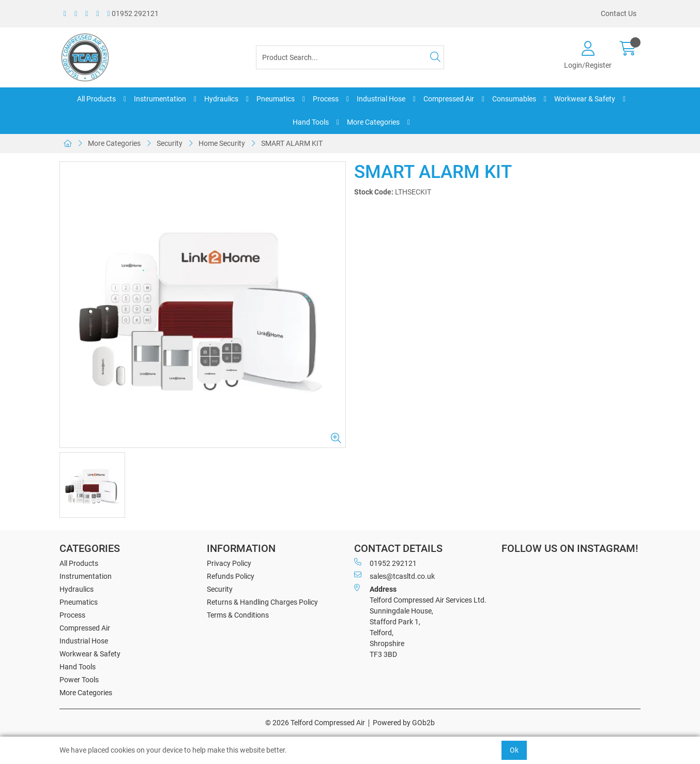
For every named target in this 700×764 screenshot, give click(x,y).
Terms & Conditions (238, 615)
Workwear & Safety (585, 99)
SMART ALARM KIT (292, 143)
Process (326, 99)
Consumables (514, 99)
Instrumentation (160, 99)
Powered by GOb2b (404, 723)
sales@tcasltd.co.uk (394, 576)
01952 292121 (133, 13)
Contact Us (619, 13)
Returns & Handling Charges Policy (262, 602)
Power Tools (79, 680)
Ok (514, 750)
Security (170, 143)
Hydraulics (221, 99)
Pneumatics (276, 99)
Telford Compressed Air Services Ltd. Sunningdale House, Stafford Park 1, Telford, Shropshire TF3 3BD (420, 621)
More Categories (373, 122)
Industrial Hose (381, 99)
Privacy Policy (229, 563)
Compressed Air (449, 99)
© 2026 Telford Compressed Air (315, 723)
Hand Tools (311, 122)
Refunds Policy (231, 576)
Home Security (222, 143)
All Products (96, 99)
